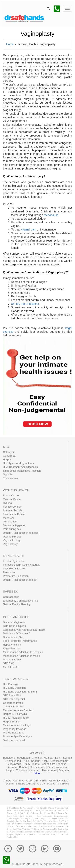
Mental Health (11, 667)
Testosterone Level (14, 740)
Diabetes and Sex (13, 637)
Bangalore (9, 758)
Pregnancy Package (15, 729)
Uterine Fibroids (12, 537)
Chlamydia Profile (13, 706)
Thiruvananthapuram (28, 770)
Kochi (45, 761)
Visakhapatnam (60, 761)
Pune (26, 761)
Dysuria (7, 503)
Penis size (9, 572)
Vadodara (62, 767)
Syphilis (7, 474)
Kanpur (62, 764)
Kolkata (67, 758)
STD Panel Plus (12, 695)
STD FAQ (9, 663)
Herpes (7, 459)
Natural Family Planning (17, 604)
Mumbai (49, 758)
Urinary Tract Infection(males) (20, 580)
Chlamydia (9, 452)
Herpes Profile (11, 722)
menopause (51, 215)
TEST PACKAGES (15, 679)
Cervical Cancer (12, 499)
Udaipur (10, 770)
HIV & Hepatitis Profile (16, 718)
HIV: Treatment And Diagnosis (20, 467)
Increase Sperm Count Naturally (21, 565)
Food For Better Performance (20, 641)
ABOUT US (10, 781)
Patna (46, 770)
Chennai (37, 758)
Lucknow (12, 767)
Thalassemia (10, 478)
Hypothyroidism (12, 645)
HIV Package (11, 684)
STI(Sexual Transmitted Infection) (22, 471)
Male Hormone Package (17, 725)
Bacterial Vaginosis (14, 622)
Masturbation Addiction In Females (23, 652)
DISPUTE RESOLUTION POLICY (26, 784)
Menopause (10, 522)
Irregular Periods (13, 510)
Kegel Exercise (12, 648)
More (38, 773)
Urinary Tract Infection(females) (21, 533)
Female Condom (13, 507)
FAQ (22, 781)
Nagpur (36, 761)
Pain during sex (12, 529)
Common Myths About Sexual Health (24, 630)
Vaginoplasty (10, 544)
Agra (54, 770)
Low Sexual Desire (14, 514)
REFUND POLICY (59, 781)
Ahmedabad (14, 761)
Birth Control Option (14, 626)
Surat (51, 767)
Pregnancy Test (12, 659)
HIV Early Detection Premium (20, 692)
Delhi (58, 758)
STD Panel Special (14, 699)
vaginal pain (29, 229)
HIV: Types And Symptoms (18, 463)
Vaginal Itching (11, 540)
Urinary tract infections (25, 304)
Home (10, 44)
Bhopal (24, 767)
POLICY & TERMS (58, 784)
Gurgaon (64, 770)
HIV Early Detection (14, 688)
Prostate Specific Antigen (17, 736)
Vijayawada (15, 764)
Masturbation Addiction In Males (21, 656)
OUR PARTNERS (37, 781)
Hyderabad (24, 758)
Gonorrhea (9, 456)
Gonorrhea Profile (13, 703)
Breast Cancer (11, 495)
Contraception (11, 597)
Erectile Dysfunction (14, 561)
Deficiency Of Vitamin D (17, 633)
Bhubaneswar (38, 767)
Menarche (9, 518)
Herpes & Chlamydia (15, 714)
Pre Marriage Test (13, 733)
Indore (36, 764)
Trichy (27, 764)
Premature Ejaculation (16, 576)
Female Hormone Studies (18, 710)
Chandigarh (49, 764)
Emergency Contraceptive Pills (21, 601)
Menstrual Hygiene (14, 525)
